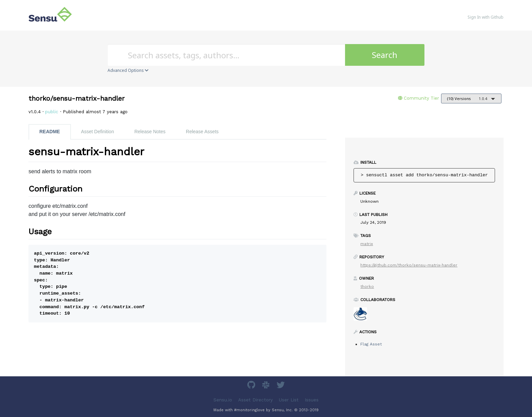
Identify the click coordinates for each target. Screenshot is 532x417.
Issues (312, 400)
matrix (367, 244)
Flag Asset (371, 344)
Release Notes (150, 132)
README (50, 132)
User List (289, 400)
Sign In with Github (486, 17)
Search (385, 55)
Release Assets (202, 132)
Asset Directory (255, 400)
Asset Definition (98, 132)
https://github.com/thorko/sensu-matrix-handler (409, 265)
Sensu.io (223, 400)
